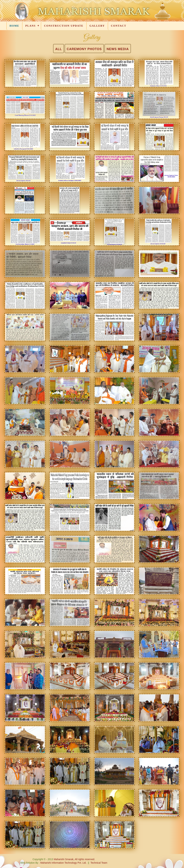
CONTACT (119, 26)
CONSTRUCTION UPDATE (64, 26)
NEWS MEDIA (118, 49)
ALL (59, 49)
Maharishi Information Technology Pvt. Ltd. (63, 863)
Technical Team (99, 863)
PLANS (30, 26)
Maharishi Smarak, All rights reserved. (74, 859)
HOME (15, 26)
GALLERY (97, 26)
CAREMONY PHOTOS (84, 49)
